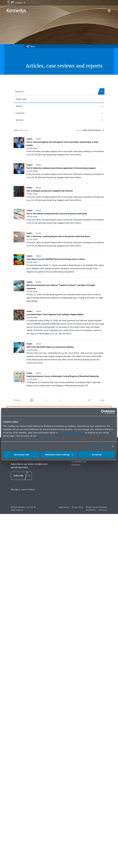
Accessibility (91, 510)
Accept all (97, 455)
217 (89, 400)
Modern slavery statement (97, 507)
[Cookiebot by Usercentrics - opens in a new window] (103, 412)
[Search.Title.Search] (103, 91)
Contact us (103, 510)
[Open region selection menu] (16, 3)
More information (101, 446)
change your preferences (72, 433)
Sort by (91, 130)
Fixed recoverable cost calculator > (79, 462)
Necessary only (21, 455)
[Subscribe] (21, 476)
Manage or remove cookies (23, 489)
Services (59, 120)
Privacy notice (44, 436)
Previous (17, 400)
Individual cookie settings (59, 455)
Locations (59, 113)
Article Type (59, 99)
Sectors (59, 106)
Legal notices (64, 507)
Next (102, 400)
